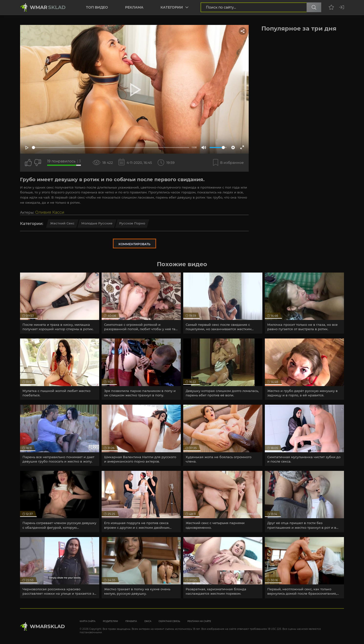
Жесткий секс (62, 223)
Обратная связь (169, 621)
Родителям (110, 621)
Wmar (48, 7)
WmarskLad (47, 626)
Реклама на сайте (199, 621)
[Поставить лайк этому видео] (28, 163)
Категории (172, 7)
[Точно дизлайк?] (38, 163)
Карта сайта (88, 621)
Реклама (134, 7)
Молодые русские (97, 223)
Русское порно (132, 223)
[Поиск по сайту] (314, 7)
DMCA (148, 621)
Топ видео (97, 7)
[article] (60, 303)
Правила (131, 621)
